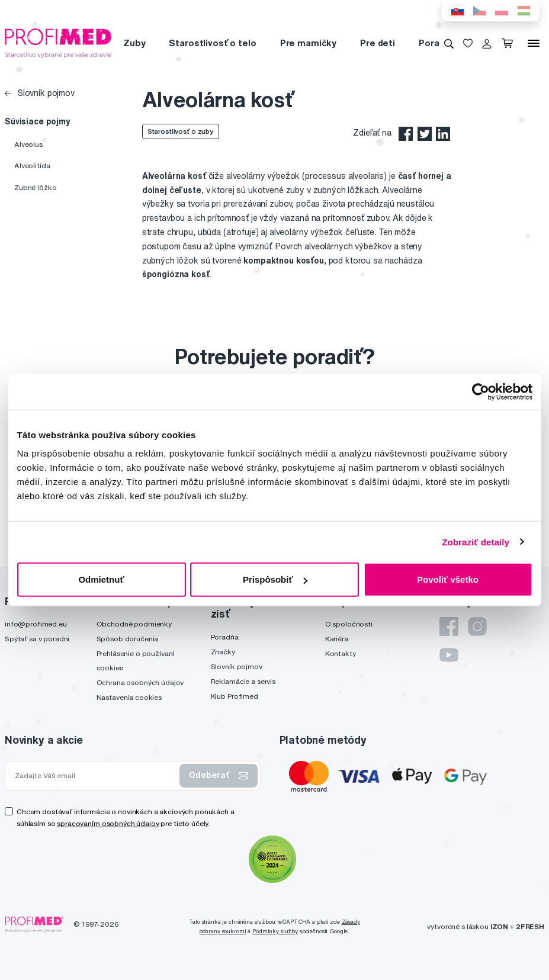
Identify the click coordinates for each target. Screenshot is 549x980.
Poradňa (437, 43)
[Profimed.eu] (58, 43)
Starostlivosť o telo (212, 43)
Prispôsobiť (275, 579)
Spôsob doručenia (128, 639)
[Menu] (534, 43)
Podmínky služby (275, 931)
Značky (223, 652)
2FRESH (530, 926)
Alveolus (28, 144)
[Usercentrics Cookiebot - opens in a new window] (481, 391)
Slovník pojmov (40, 93)
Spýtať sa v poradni (37, 639)
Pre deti (378, 43)
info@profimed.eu (36, 624)
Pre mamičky (308, 43)
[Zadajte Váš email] (95, 776)
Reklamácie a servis (243, 681)
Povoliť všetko (448, 579)
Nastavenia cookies (129, 697)
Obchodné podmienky (134, 624)
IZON (499, 926)
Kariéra (337, 639)
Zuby (134, 43)
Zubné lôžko (35, 187)
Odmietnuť (101, 579)
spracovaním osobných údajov (108, 823)
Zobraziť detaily (476, 542)
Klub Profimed (235, 696)
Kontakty (341, 653)
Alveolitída (32, 166)
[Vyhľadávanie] (449, 43)
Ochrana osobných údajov (140, 682)
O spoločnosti (349, 624)
